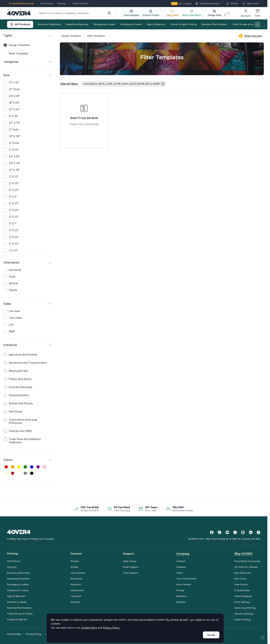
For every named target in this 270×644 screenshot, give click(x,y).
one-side (12, 311)
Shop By (62, 4)
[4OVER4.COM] (19, 13)
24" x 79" (12, 163)
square (10, 290)
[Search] (109, 13)
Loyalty (181, 4)
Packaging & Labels (104, 24)
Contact (181, 561)
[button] (263, 638)
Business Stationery (49, 24)
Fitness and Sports (18, 379)
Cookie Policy (89, 628)
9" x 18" (11, 116)
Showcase (76, 579)
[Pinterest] (258, 532)
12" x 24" (12, 109)
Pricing (180, 590)
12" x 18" (11, 83)
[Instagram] (243, 532)
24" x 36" (12, 96)
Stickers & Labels (17, 602)
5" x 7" (10, 224)
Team (179, 573)
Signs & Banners (156, 24)
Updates (181, 567)
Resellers (181, 596)
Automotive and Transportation (25, 363)
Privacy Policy (33, 634)
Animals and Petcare (18, 403)
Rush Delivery (242, 602)
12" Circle (12, 89)
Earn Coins (240, 579)
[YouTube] (227, 532)
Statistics (76, 585)
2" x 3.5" (11, 150)
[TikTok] (220, 532)
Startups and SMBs (18, 431)
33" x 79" (12, 170)
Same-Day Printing (245, 608)
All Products (47, 4)
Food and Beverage (18, 387)
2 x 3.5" (11, 250)
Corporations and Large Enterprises (20, 421)
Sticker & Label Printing (184, 24)
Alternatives (77, 590)
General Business (16, 395)
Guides (74, 567)
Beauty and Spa (16, 371)
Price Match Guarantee (247, 561)
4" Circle (11, 143)
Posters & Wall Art (17, 620)
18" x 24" (12, 103)
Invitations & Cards (131, 24)
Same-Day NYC (81, 4)
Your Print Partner (186, 579)
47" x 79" (12, 123)
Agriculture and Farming (20, 355)
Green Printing (243, 620)
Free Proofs (241, 585)
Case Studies (78, 573)
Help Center (250, 4)
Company (183, 554)
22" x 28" (12, 136)
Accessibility (14, 634)
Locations (76, 596)
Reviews (181, 602)
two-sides (13, 318)
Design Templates (71, 36)
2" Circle (11, 130)
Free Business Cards (21, 4)
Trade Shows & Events (245, 24)
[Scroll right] (228, 13)
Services (75, 602)
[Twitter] (235, 532)
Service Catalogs (244, 614)
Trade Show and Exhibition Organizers (22, 441)
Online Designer (243, 596)
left (9, 325)
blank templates (16, 54)
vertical (11, 283)
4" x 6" (10, 197)
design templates (17, 45)
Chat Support (131, 573)
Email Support (131, 567)
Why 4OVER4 (244, 554)
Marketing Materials (77, 24)
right (9, 331)
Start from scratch (84, 133)
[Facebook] (212, 532)
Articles (232, 4)
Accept (211, 635)
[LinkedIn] (251, 532)
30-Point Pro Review (246, 567)
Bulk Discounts (243, 573)
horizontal (12, 270)
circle (9, 277)
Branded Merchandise (214, 24)
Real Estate (13, 412)
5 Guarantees (242, 590)
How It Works (184, 585)
